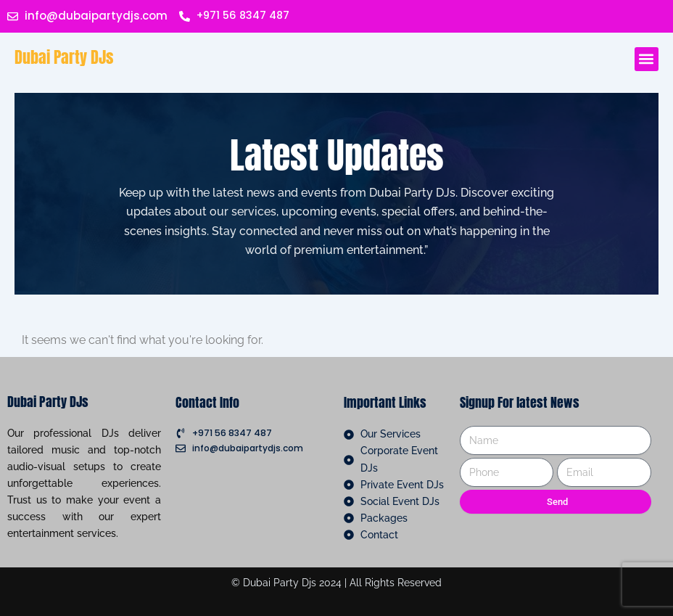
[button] (647, 59)
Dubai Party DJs (64, 57)
